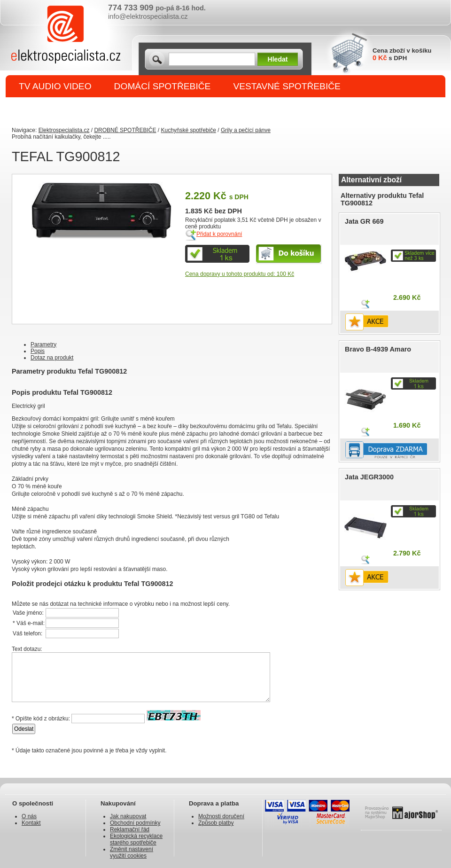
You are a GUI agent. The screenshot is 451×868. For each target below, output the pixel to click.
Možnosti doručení (221, 816)
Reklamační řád (130, 829)
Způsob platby (216, 823)
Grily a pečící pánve (246, 130)
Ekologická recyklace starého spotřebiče (136, 839)
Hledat (278, 59)
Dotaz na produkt (52, 358)
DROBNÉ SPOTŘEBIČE (68, 109)
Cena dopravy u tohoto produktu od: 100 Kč (240, 274)
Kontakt (31, 823)
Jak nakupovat (128, 816)
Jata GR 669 (364, 221)
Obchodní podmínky (135, 823)
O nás (29, 816)
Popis (38, 351)
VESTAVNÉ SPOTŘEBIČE (287, 86)
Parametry (43, 344)
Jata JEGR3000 (369, 477)
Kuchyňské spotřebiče (188, 130)
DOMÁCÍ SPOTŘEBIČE (163, 86)
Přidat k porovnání (219, 234)
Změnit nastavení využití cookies (132, 852)
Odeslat (24, 729)
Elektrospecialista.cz (64, 130)
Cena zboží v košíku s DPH (402, 54)
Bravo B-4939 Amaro (378, 349)
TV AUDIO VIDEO (55, 86)
